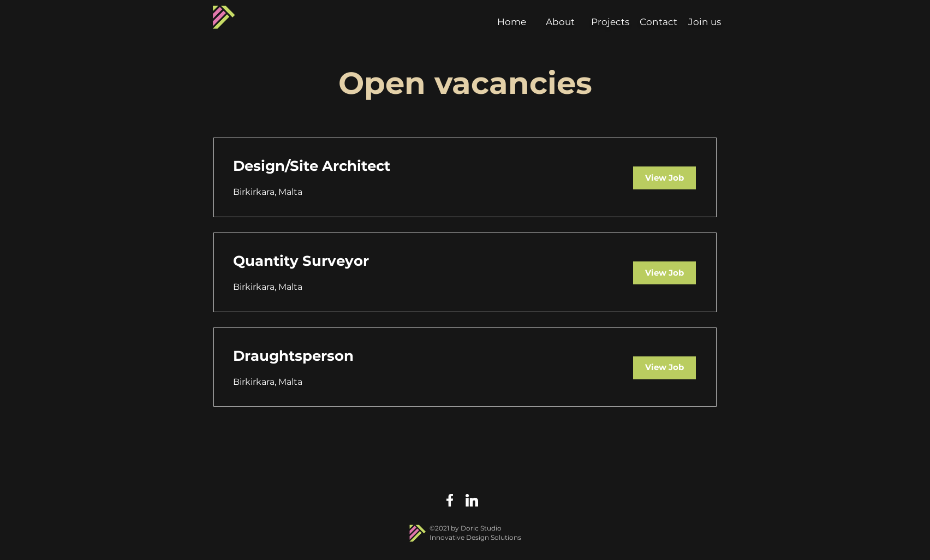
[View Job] (664, 178)
